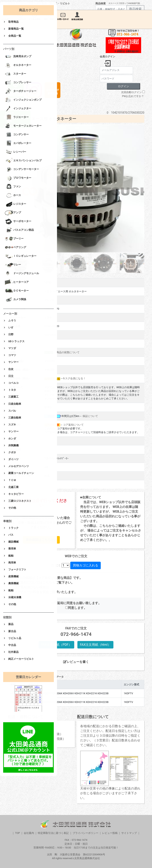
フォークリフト (17, 569)
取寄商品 (13, 22)
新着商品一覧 (16, 29)
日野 (11, 334)
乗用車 (12, 549)
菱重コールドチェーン (21, 473)
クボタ (12, 452)
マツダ (12, 348)
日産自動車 (15, 404)
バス (11, 535)
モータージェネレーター (23, 126)
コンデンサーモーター (22, 169)
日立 (11, 376)
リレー (13, 265)
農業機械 (13, 583)
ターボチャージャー (21, 91)
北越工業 (13, 487)
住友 (11, 369)
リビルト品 (15, 638)
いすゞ (12, 327)
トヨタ (12, 390)
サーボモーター (18, 221)
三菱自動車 (15, 418)
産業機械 (13, 576)
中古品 (12, 645)
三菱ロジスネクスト (20, 501)
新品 (11, 624)
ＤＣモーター (17, 291)
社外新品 (13, 652)
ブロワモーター (18, 178)
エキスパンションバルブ (23, 161)
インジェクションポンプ (23, 100)
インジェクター (18, 109)
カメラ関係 (15, 300)
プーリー (14, 239)
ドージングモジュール (22, 274)
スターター (15, 74)
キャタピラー (16, 494)
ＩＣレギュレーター (21, 256)
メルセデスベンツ (19, 466)
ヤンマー (13, 362)
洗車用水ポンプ (18, 57)
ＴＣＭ (12, 480)
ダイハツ (13, 459)
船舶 (11, 556)
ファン (13, 187)
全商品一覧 (15, 36)
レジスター (15, 204)
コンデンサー (17, 135)
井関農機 (13, 445)
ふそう (12, 320)
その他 (12, 508)
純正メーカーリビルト (21, 659)
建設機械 (13, 542)
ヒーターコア (17, 282)
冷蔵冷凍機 (15, 597)
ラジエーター (17, 117)
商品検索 (101, 3)
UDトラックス (16, 341)
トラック (13, 528)
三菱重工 (13, 397)
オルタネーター (18, 65)
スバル (12, 411)
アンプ (13, 213)
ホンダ (12, 439)
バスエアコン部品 (19, 230)
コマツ (12, 355)
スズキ (12, 425)
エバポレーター (18, 143)
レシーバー (15, 152)
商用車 (12, 563)
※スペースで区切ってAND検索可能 (124, 3)
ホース (13, 195)
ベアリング (15, 248)
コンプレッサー (18, 83)
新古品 (12, 631)
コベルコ (13, 383)
